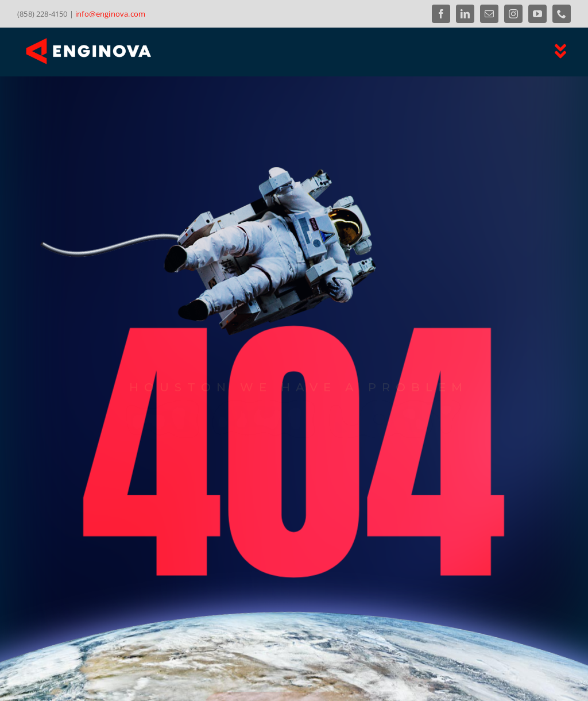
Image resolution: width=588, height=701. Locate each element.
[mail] (489, 14)
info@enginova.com (110, 14)
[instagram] (513, 14)
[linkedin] (465, 14)
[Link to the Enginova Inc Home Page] (150, 51)
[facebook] (441, 14)
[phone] (562, 14)
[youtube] (537, 14)
